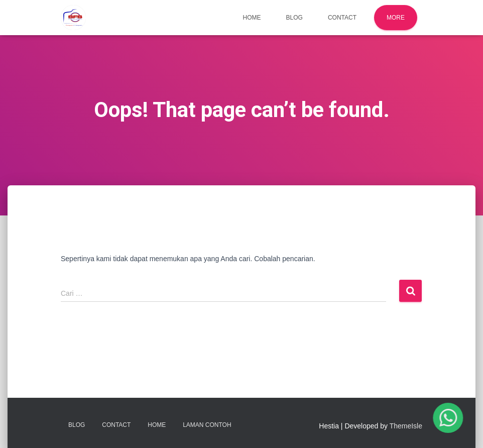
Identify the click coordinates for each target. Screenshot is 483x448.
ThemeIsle (406, 426)
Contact (342, 18)
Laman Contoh (207, 425)
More (396, 18)
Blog (294, 18)
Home (252, 18)
